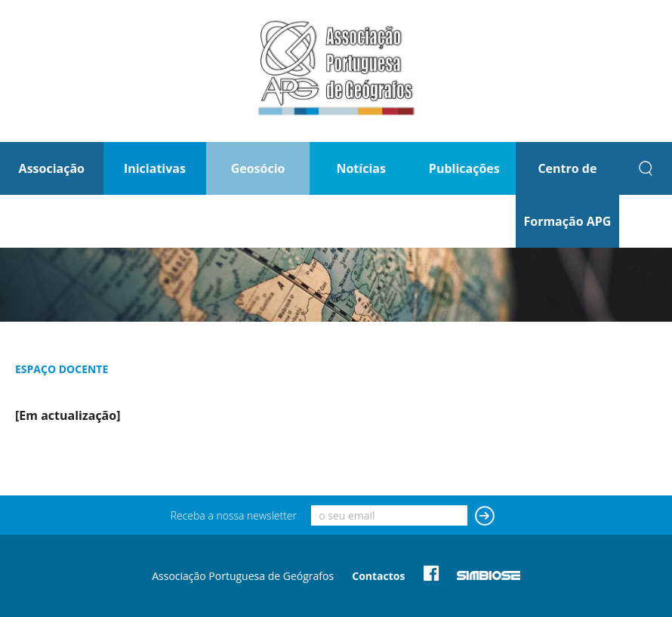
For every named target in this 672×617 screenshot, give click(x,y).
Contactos (378, 576)
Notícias (361, 168)
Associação (52, 168)
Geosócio (258, 168)
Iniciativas (155, 168)
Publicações (464, 168)
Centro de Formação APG (567, 195)
